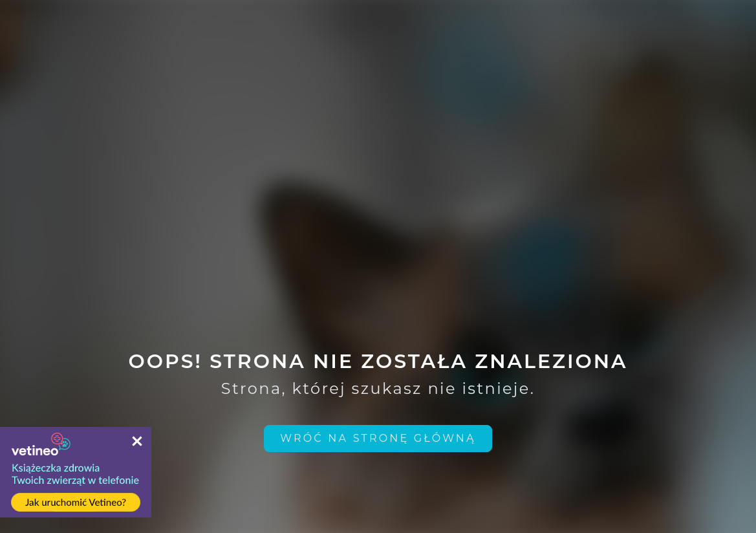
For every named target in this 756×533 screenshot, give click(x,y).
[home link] (378, 439)
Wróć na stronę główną (378, 438)
